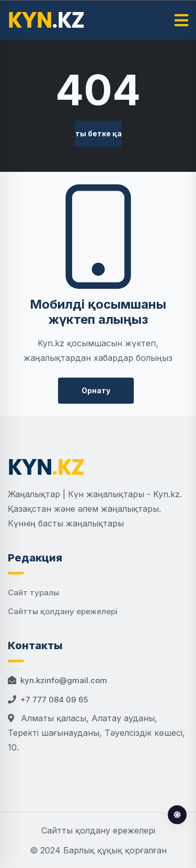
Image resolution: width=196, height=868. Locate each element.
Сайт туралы (33, 593)
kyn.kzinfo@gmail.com (64, 680)
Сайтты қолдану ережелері (63, 611)
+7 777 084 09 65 (54, 700)
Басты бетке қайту (98, 133)
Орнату (96, 390)
